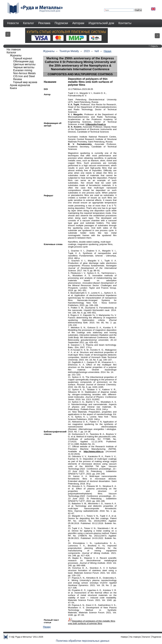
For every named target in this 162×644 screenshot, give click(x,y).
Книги (13, 88)
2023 (87, 51)
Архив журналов (20, 85)
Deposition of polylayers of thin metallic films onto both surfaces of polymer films (92, 622)
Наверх (124, 637)
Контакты (125, 23)
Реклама (44, 23)
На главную (14, 49)
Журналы (49, 51)
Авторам (78, 23)
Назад (107, 51)
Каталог (28, 23)
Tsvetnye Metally (69, 51)
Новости (13, 23)
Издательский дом (101, 23)
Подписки (61, 23)
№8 (97, 51)
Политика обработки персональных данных (83, 641)
